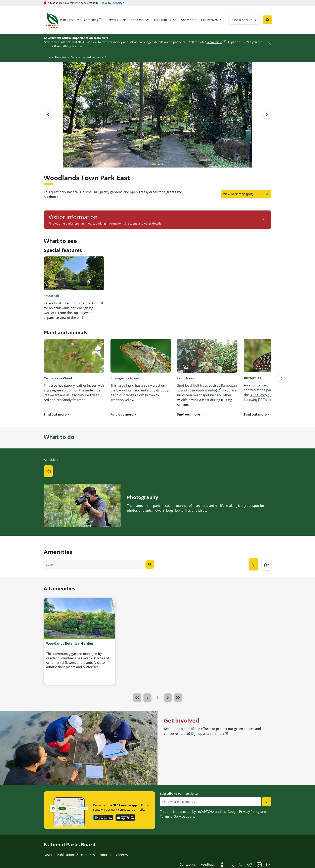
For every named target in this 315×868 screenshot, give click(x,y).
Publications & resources (76, 855)
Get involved (209, 20)
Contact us (188, 864)
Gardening (91, 20)
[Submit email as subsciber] (267, 802)
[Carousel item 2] (162, 164)
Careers (122, 855)
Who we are (188, 20)
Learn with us (162, 20)
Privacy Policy (249, 812)
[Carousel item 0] (154, 164)
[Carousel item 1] (159, 164)
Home (47, 57)
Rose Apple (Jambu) (202, 390)
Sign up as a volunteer (208, 734)
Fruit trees (186, 378)
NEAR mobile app (125, 805)
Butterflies (252, 378)
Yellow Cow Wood (58, 378)
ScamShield (214, 42)
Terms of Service (172, 816)
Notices (105, 855)
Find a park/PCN (244, 20)
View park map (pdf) (238, 194)
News (48, 855)
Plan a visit (67, 20)
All (254, 564)
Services (112, 20)
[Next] (282, 378)
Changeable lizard (125, 378)
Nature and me (133, 20)
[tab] (48, 471)
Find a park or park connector (87, 57)
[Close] (269, 43)
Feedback (208, 864)
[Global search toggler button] (268, 20)
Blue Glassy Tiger (263, 395)
